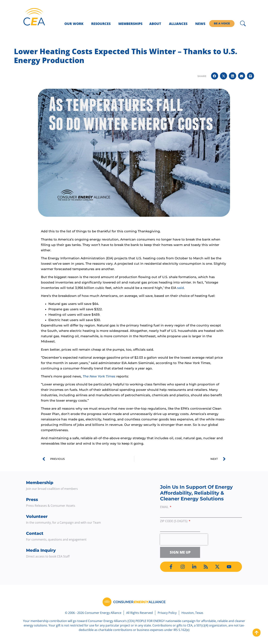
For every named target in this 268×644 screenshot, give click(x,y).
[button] (215, 76)
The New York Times (99, 376)
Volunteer (37, 516)
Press (32, 500)
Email (165, 507)
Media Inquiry (41, 550)
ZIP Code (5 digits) (174, 521)
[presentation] (184, 539)
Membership (40, 483)
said (181, 288)
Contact (35, 533)
